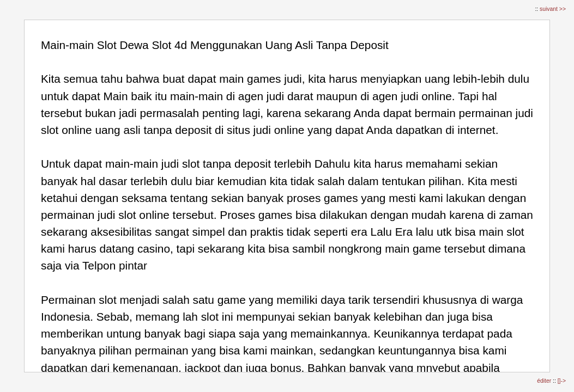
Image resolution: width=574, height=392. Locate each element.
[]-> (562, 381)
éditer (545, 381)
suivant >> (553, 9)
